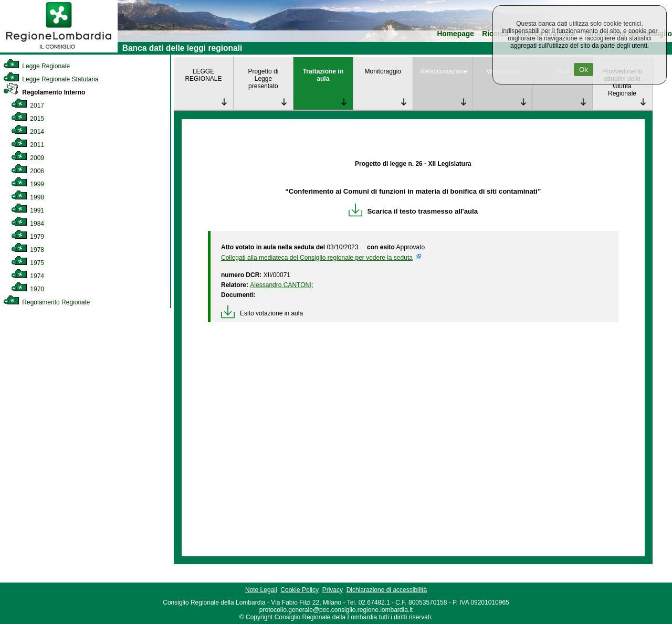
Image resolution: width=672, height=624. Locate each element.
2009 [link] (28, 158)
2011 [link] (28, 145)
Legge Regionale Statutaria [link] (51, 79)
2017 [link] (28, 105)
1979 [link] (28, 237)
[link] (59, 50)
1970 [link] (28, 289)
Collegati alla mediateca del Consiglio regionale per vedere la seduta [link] (317, 258)
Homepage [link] (455, 34)
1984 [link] (28, 224)
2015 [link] (28, 119)
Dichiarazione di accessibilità (387, 590)
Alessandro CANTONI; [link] (282, 285)
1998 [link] (28, 197)
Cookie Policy (300, 590)
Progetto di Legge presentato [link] (263, 79)
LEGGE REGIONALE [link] (203, 75)
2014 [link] (28, 132)
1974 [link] (28, 276)
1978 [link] (28, 250)
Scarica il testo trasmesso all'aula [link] (413, 211)
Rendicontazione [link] (444, 71)
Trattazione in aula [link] (323, 75)
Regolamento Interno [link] (44, 92)
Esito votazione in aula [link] (262, 313)
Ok (584, 70)
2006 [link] (28, 171)
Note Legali (261, 590)
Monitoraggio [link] (383, 71)
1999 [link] (28, 184)
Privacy (333, 590)
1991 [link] (28, 210)
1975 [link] (28, 263)
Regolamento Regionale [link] (46, 302)
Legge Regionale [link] (36, 66)
